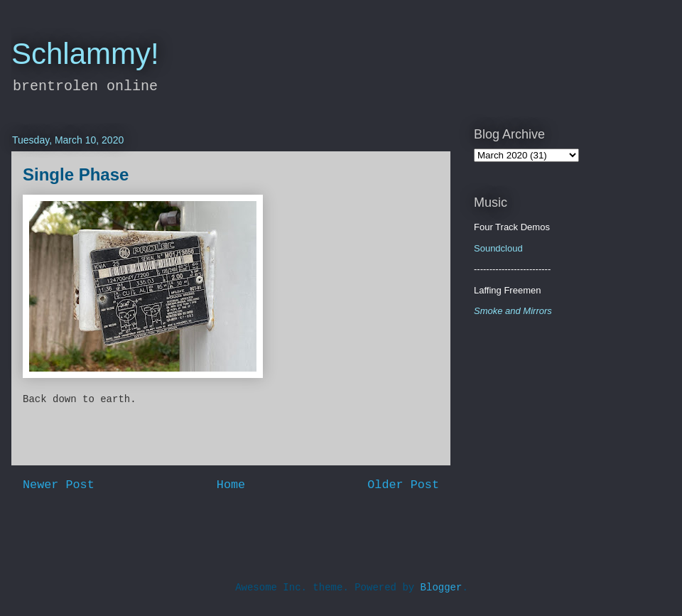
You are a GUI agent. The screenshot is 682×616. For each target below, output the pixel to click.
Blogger (442, 588)
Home (231, 485)
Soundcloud (498, 248)
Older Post (403, 485)
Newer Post (59, 485)
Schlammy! (85, 54)
